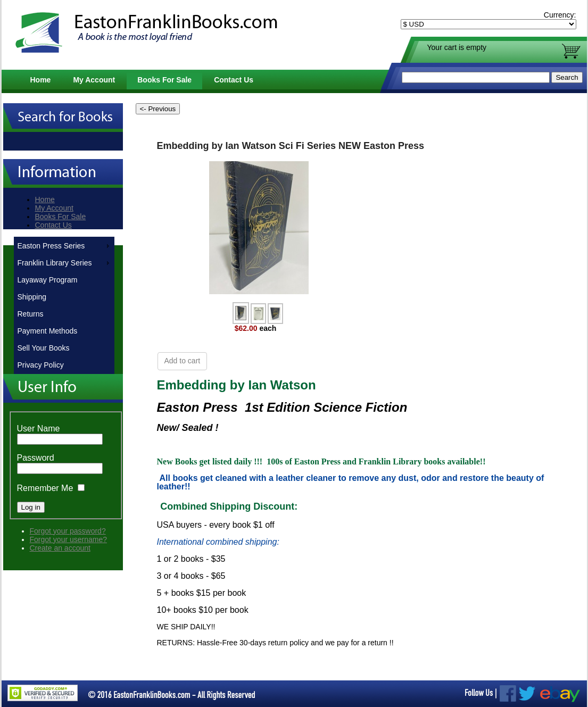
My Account (94, 80)
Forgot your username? (69, 539)
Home (41, 80)
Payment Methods (48, 331)
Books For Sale (164, 80)
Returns (31, 314)
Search (567, 77)
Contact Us (234, 80)
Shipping (32, 297)
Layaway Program (48, 280)
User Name (39, 429)
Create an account (60, 548)
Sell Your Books (44, 348)
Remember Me (45, 488)
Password (36, 458)
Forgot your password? (68, 531)
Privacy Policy (41, 365)
